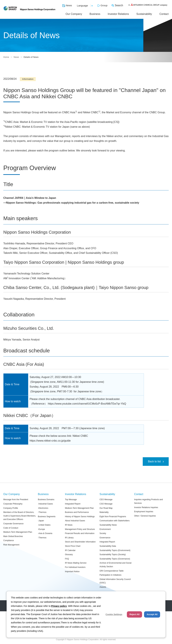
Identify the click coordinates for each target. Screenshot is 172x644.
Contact (164, 14)
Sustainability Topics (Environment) (115, 550)
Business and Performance (77, 512)
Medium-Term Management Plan (18, 532)
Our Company (74, 14)
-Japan (41, 521)
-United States (44, 525)
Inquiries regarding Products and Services (148, 501)
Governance (105, 538)
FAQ (67, 559)
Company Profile (11, 508)
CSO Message (106, 504)
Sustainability (144, 14)
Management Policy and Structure (80, 529)
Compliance (9, 540)
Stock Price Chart (73, 546)
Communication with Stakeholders (115, 521)
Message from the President (16, 500)
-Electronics (43, 508)
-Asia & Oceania (45, 533)
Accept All (152, 614)
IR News (69, 525)
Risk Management (11, 545)
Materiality (104, 512)
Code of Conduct (11, 528)
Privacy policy (59, 606)
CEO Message (106, 500)
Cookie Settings (114, 614)
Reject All (134, 614)
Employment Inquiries (144, 512)
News (69, 5)
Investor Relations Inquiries (146, 507)
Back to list (154, 461)
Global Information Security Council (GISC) (115, 581)
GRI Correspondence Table (112, 571)
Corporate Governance (13, 524)
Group (104, 5)
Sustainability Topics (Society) (113, 555)
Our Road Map (106, 508)
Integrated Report (73, 504)
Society (103, 533)
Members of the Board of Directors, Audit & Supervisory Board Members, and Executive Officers (20, 516)
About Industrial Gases (75, 521)
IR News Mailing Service (76, 563)
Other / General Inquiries (145, 516)
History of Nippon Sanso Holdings (80, 517)
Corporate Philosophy (13, 504)
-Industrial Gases (45, 504)
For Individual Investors (75, 567)
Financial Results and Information (80, 533)
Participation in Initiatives (110, 575)
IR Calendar (70, 550)
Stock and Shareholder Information (80, 542)
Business (95, 14)
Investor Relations (118, 14)
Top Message (71, 500)
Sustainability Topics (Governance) (115, 559)
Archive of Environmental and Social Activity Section (116, 565)
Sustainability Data (108, 546)
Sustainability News (108, 525)
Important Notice (72, 572)
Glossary (69, 555)
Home (6, 57)
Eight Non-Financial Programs (113, 517)
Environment (105, 529)
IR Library (69, 538)
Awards (103, 587)
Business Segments (47, 517)
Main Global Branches (13, 536)
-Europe (41, 529)
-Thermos (42, 512)
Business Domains (46, 500)
